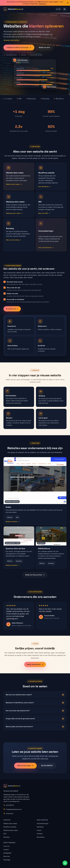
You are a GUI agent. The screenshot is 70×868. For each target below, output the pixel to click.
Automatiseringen (43, 824)
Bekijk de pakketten (35, 667)
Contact (6, 850)
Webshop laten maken (14, 213)
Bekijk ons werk (44, 47)
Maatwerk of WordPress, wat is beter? (35, 705)
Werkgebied (7, 853)
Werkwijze (40, 827)
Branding (6, 837)
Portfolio (40, 834)
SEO (5, 834)
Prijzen (39, 830)
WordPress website (10, 827)
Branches (7, 856)
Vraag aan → (43, 4)
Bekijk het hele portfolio (35, 577)
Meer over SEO (44, 213)
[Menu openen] (65, 9)
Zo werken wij (12, 311)
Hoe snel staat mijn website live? (35, 713)
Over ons (6, 846)
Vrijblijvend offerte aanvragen (19, 47)
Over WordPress (45, 187)
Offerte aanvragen (25, 768)
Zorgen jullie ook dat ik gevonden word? (35, 721)
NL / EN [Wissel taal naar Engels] (58, 9)
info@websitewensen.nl (14, 809)
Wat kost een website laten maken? (35, 697)
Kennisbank (41, 837)
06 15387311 (10, 805)
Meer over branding (14, 240)
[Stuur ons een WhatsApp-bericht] (65, 863)
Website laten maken (14, 184)
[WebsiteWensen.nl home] (13, 9)
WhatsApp (7, 860)
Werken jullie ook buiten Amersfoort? (35, 729)
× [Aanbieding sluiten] (68, 3)
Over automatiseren (46, 247)
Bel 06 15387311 (47, 768)
